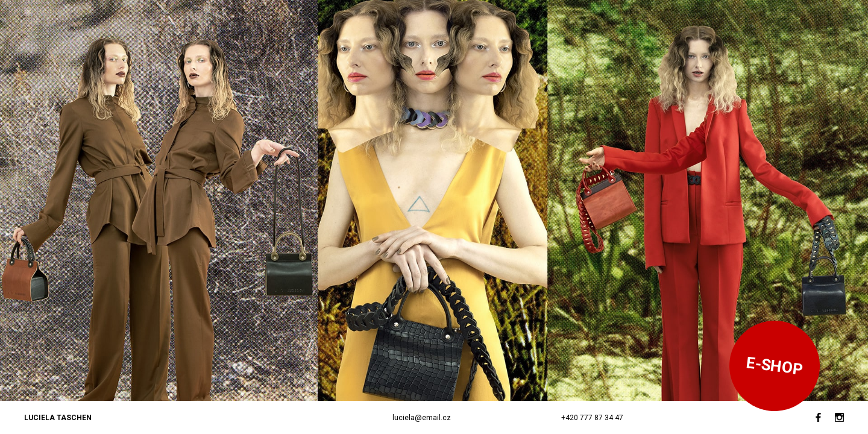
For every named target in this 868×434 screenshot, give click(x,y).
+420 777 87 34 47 (592, 418)
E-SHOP (775, 366)
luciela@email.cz (422, 418)
